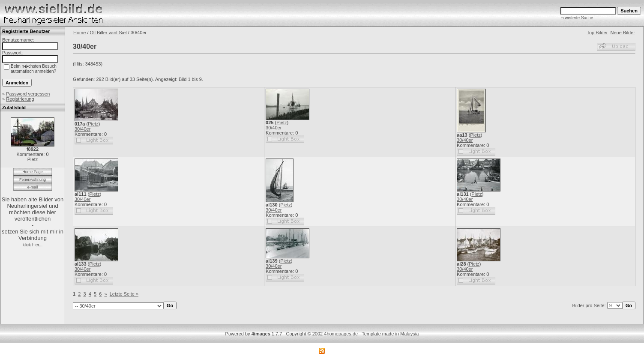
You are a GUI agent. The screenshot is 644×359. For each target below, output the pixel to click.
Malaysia (409, 334)
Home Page (33, 172)
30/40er (82, 129)
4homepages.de (341, 334)
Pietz (93, 124)
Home (79, 33)
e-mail (33, 187)
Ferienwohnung (33, 179)
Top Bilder (597, 33)
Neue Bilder (623, 33)
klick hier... (33, 245)
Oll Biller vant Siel (108, 33)
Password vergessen (28, 94)
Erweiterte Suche (577, 18)
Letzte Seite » (124, 294)
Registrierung (20, 99)
